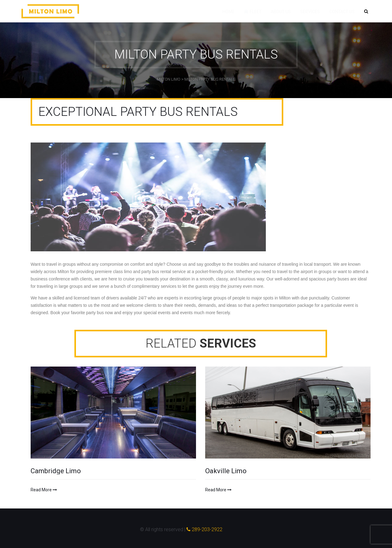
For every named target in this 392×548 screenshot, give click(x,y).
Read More (44, 490)
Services (310, 12)
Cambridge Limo (56, 471)
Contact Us (342, 12)
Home (228, 12)
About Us (281, 12)
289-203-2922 (204, 529)
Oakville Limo (226, 471)
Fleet (253, 12)
